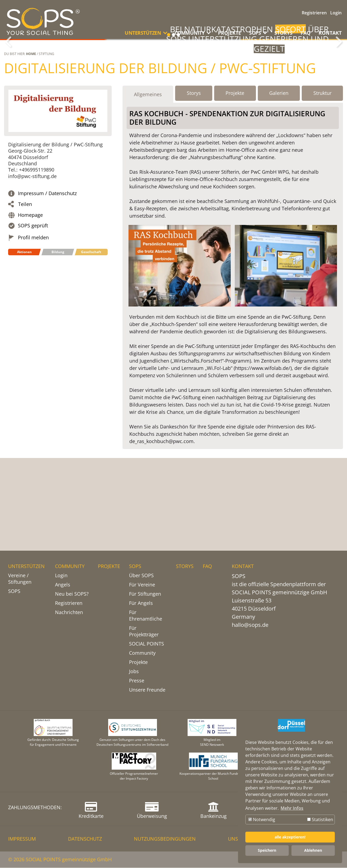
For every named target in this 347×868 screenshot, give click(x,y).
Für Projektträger (144, 631)
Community (142, 653)
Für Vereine (142, 585)
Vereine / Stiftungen (20, 579)
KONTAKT (330, 33)
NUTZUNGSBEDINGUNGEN (165, 839)
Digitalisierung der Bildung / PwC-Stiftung (160, 135)
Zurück (8, 75)
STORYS (283, 33)
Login (336, 13)
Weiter (339, 75)
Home (31, 121)
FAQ (306, 33)
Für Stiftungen (145, 594)
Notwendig (262, 819)
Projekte (138, 662)
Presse (137, 681)
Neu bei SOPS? (72, 594)
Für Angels (141, 603)
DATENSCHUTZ (85, 839)
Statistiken (320, 819)
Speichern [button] (267, 850)
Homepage (30, 282)
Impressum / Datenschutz (47, 260)
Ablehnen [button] (313, 850)
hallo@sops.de (250, 625)
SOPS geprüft (33, 293)
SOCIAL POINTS (147, 644)
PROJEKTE (229, 33)
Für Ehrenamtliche (146, 616)
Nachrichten (69, 612)
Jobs (134, 672)
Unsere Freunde (147, 690)
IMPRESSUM (22, 839)
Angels (63, 585)
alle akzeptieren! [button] (290, 837)
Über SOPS (141, 576)
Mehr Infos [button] (292, 808)
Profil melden (33, 304)
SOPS (14, 591)
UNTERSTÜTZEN (26, 566)
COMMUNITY (70, 566)
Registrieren (314, 13)
